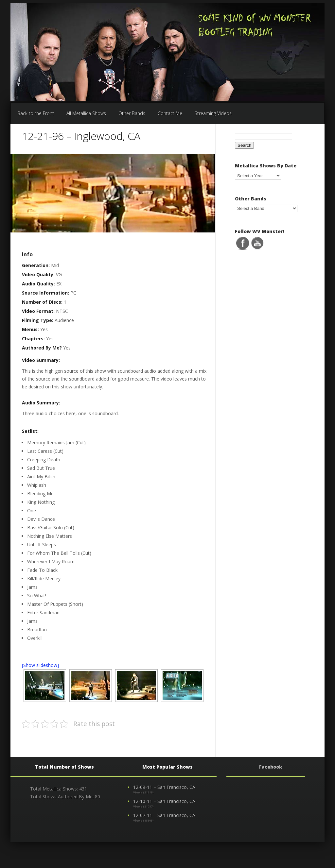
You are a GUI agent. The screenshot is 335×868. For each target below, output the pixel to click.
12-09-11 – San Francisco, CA (164, 787)
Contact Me (170, 113)
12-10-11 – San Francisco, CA (164, 801)
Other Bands (132, 113)
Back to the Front (36, 113)
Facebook (271, 767)
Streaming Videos (213, 113)
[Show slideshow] (40, 665)
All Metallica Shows (86, 113)
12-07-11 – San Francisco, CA (164, 815)
